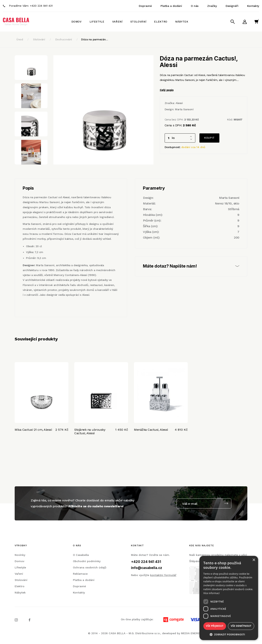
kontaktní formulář (163, 575)
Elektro (161, 22)
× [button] (254, 560)
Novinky (20, 555)
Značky (212, 6)
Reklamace (80, 574)
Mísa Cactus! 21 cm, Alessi (33, 430)
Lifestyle (97, 22)
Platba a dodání (171, 6)
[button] (229, 634)
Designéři (232, 6)
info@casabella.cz (147, 568)
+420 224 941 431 (41, 6)
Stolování (138, 22)
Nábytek (182, 22)
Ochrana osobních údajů (90, 567)
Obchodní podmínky (87, 561)
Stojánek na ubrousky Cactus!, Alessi (90, 431)
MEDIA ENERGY (191, 633)
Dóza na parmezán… (95, 39)
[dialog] (229, 598)
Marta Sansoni (184, 109)
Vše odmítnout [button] (241, 626)
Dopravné (145, 6)
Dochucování (64, 39)
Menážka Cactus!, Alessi (151, 430)
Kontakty (253, 6)
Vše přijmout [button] (215, 626)
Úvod (20, 39)
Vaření (117, 22)
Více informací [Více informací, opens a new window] (211, 593)
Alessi (179, 103)
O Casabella (81, 555)
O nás (195, 6)
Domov (77, 22)
